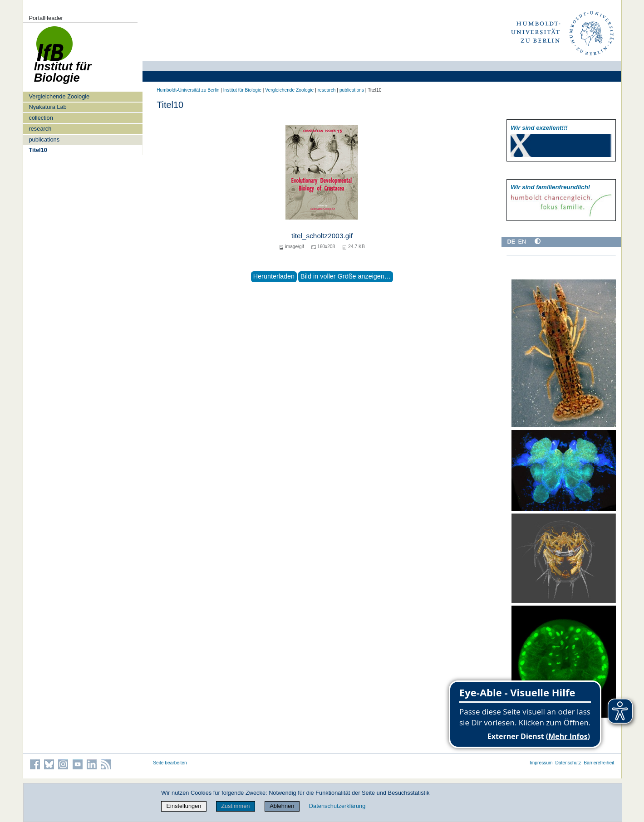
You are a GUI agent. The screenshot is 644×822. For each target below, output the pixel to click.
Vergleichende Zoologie (59, 96)
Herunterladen (274, 276)
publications (44, 139)
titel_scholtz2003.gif (322, 236)
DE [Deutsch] (511, 242)
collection (41, 118)
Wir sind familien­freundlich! (550, 187)
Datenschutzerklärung (337, 806)
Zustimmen (235, 806)
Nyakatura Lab (47, 107)
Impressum (541, 763)
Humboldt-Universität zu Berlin (188, 90)
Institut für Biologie (242, 90)
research (40, 129)
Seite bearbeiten (170, 763)
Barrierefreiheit (599, 763)
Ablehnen (282, 806)
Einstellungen (184, 806)
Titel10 (38, 150)
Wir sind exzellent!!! (539, 128)
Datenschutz (568, 763)
